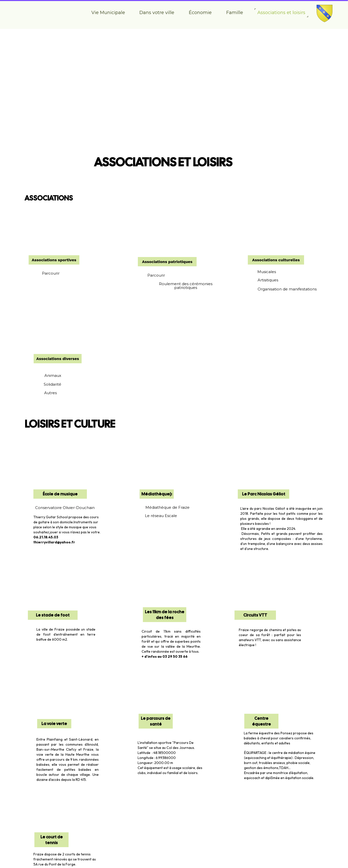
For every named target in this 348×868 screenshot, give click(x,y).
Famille (235, 13)
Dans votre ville (157, 13)
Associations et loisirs (281, 13)
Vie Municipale (108, 13)
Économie (200, 13)
